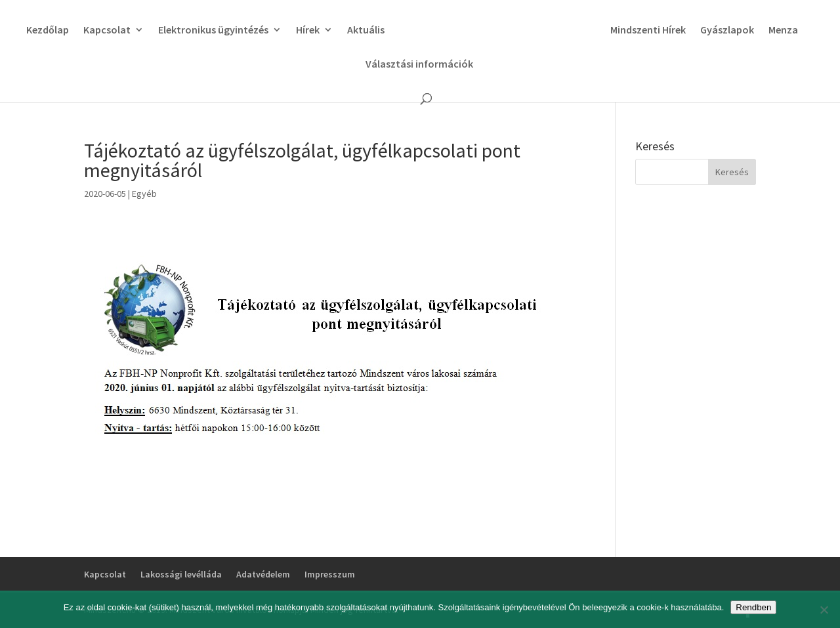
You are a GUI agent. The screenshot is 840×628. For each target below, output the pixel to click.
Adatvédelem (263, 574)
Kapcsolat (107, 31)
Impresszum (330, 574)
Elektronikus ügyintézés (213, 31)
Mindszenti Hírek (648, 31)
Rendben (753, 607)
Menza (783, 31)
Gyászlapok (727, 31)
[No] (824, 610)
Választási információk (419, 65)
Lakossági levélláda (181, 574)
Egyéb (144, 194)
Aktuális (366, 31)
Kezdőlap (48, 31)
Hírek (308, 31)
